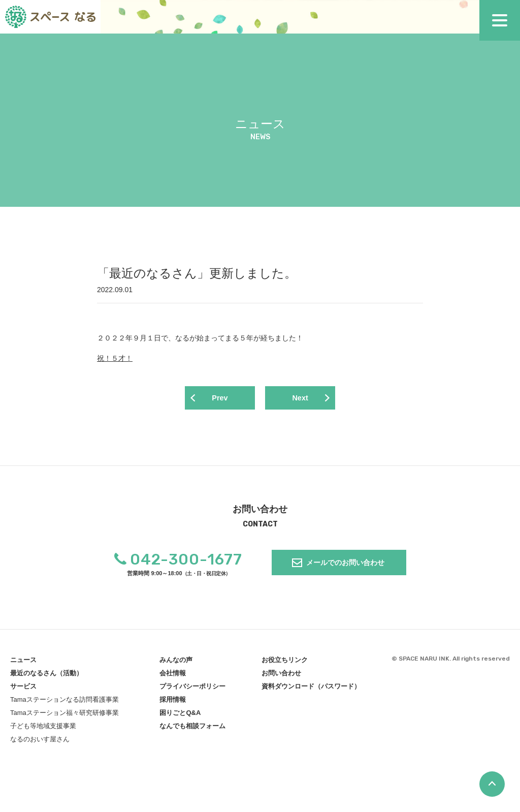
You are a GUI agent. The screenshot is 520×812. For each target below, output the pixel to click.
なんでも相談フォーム (192, 728)
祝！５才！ (115, 358)
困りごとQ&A (180, 715)
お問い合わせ (281, 675)
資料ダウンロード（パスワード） (311, 688)
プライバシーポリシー (192, 688)
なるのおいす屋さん (40, 741)
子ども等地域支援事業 (43, 728)
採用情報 (173, 701)
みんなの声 (176, 662)
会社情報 (173, 675)
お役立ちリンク (285, 662)
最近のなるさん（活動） (46, 675)
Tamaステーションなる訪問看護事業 (64, 701)
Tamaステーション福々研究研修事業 (64, 715)
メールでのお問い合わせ (345, 565)
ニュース (23, 662)
